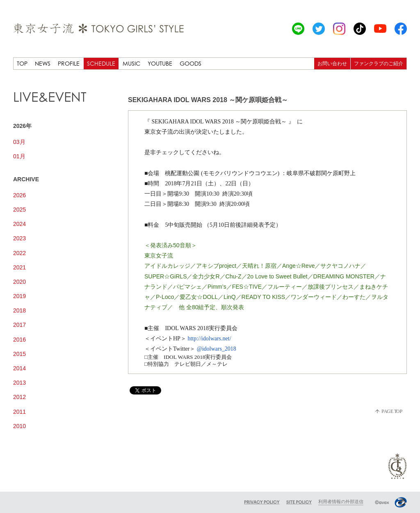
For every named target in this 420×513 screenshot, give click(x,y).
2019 (19, 296)
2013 (19, 383)
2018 (19, 310)
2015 (19, 354)
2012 (19, 397)
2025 (19, 210)
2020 (19, 282)
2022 (19, 253)
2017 (19, 325)
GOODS (191, 63)
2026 (19, 195)
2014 (19, 368)
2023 (19, 238)
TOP (22, 63)
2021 (19, 267)
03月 (19, 142)
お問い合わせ (332, 63)
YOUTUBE (160, 63)
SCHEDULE (101, 63)
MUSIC (131, 63)
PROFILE (69, 63)
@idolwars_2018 (217, 349)
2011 (19, 412)
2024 (19, 224)
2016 (19, 340)
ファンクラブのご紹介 (379, 63)
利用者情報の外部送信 (341, 502)
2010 (19, 426)
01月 (19, 156)
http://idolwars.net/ (209, 339)
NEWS (43, 63)
